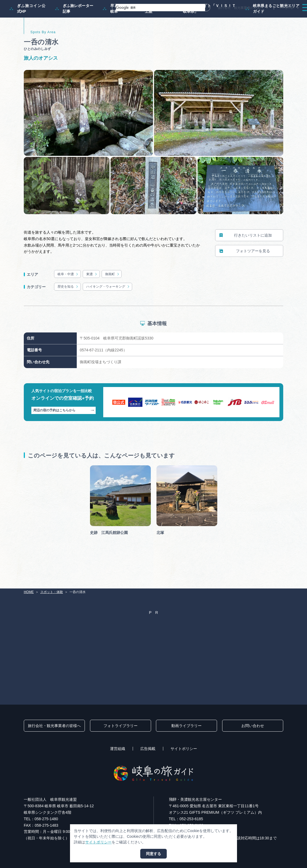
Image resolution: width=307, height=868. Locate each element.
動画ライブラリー (186, 726)
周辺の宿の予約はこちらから (64, 433)
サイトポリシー (184, 749)
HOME (29, 592)
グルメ (245, 17)
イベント (223, 17)
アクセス (291, 17)
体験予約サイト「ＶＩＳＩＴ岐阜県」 (206, 31)
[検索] (154, 8)
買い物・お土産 (151, 31)
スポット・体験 (194, 17)
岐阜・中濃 (68, 297)
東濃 (92, 297)
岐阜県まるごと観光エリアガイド (272, 31)
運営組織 (118, 749)
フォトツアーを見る (245, 274)
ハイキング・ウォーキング (108, 309)
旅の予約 (267, 17)
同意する (153, 854)
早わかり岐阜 (115, 31)
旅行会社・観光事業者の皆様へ (241, 8)
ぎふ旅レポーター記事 (74, 31)
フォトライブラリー (121, 726)
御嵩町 (112, 297)
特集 (139, 17)
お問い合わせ (253, 726)
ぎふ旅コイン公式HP (28, 31)
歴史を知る (68, 309)
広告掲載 (148, 749)
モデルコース (163, 17)
